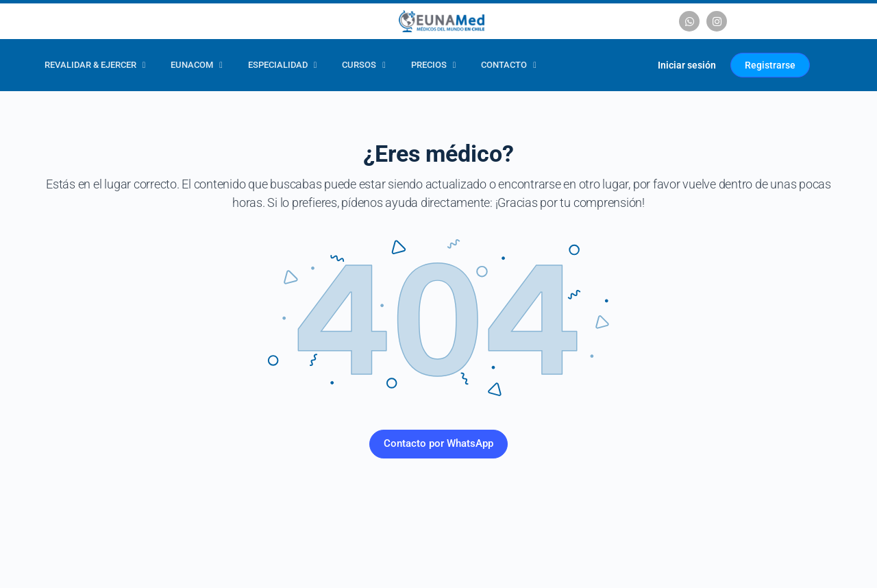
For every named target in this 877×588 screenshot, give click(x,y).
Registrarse (770, 65)
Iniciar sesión (687, 65)
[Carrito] (631, 65)
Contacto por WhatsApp (438, 443)
